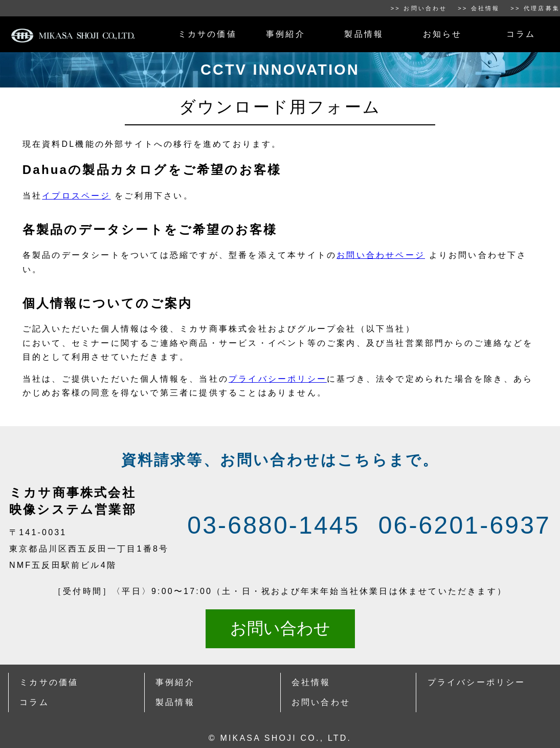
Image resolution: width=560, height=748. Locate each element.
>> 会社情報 (479, 8)
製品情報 (364, 34)
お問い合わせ (280, 628)
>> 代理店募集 (535, 8)
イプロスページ (76, 196)
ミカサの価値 (207, 34)
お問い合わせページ (381, 255)
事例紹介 (286, 34)
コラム (521, 34)
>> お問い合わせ (419, 8)
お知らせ (443, 34)
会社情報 (311, 682)
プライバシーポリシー (278, 379)
